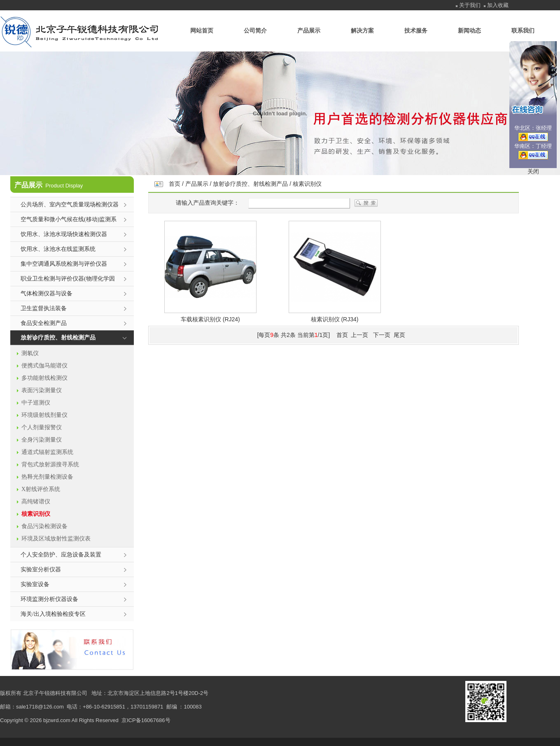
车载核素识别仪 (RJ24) (210, 319)
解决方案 (362, 30)
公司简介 (255, 30)
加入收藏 (498, 5)
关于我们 (470, 5)
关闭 (533, 171)
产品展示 (309, 30)
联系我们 (523, 30)
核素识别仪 (307, 184)
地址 (97, 693)
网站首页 (202, 30)
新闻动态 (469, 30)
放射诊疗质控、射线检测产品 (250, 184)
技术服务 (416, 30)
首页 (175, 184)
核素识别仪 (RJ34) (335, 319)
